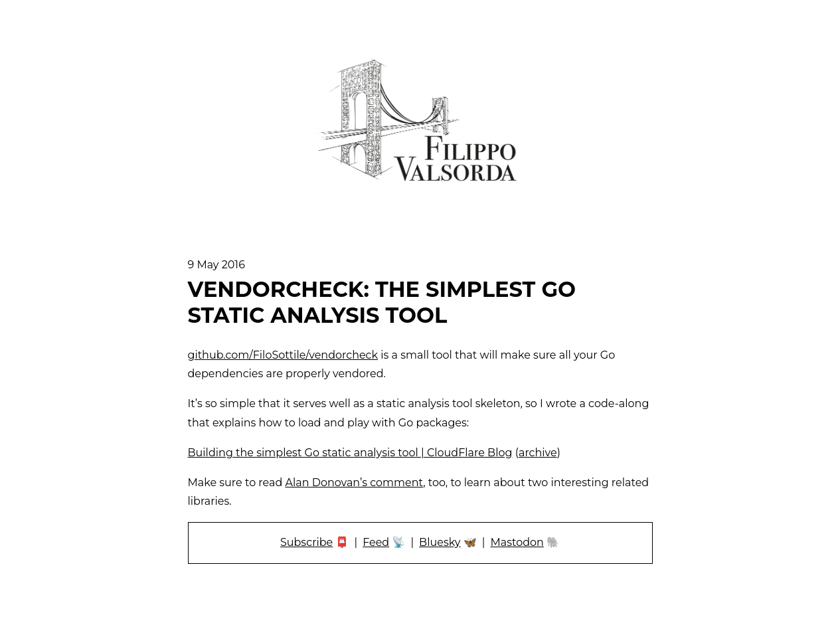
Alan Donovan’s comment (354, 483)
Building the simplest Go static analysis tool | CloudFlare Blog (350, 453)
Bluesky (440, 542)
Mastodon (517, 542)
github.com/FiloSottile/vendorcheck (283, 355)
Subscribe (306, 542)
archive (538, 453)
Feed (376, 542)
